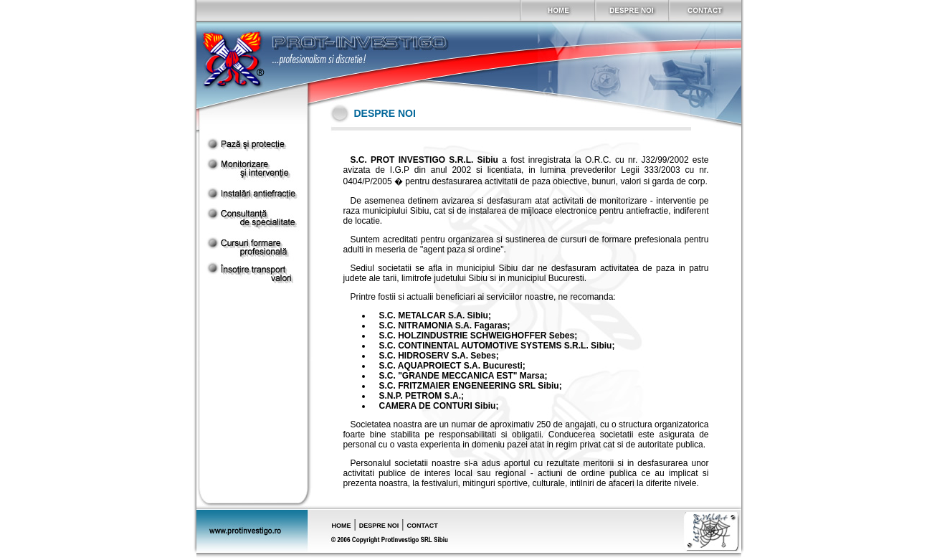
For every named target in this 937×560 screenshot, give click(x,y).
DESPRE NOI (379, 526)
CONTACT (422, 526)
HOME (342, 526)
